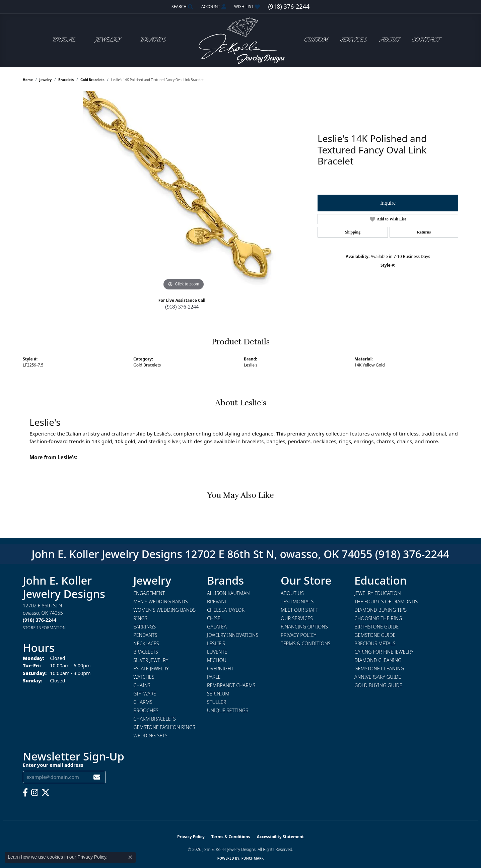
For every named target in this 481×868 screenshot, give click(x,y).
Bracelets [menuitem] (146, 652)
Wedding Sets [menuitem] (150, 736)
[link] (289, 7)
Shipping (353, 232)
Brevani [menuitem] (217, 602)
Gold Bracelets (92, 80)
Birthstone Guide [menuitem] (376, 627)
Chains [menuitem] (142, 685)
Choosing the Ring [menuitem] (378, 618)
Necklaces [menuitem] (146, 643)
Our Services (297, 618)
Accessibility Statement (280, 837)
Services (353, 40)
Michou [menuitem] (217, 660)
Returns (424, 232)
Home (28, 80)
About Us (292, 593)
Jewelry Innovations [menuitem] (233, 635)
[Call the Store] (40, 620)
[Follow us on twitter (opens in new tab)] (46, 793)
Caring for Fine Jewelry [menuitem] (384, 652)
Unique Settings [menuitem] (228, 710)
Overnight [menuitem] (220, 669)
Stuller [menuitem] (217, 702)
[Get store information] (44, 628)
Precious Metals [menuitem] (375, 643)
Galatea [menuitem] (217, 627)
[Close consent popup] (130, 857)
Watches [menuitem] (144, 677)
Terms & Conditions (306, 643)
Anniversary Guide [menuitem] (378, 677)
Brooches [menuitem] (146, 710)
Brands (153, 40)
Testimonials (297, 602)
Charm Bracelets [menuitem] (155, 719)
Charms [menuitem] (143, 702)
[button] (182, 7)
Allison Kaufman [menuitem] (228, 593)
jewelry (45, 80)
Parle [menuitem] (214, 677)
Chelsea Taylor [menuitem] (226, 610)
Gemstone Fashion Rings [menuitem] (164, 727)
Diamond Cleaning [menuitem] (378, 660)
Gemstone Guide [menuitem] (375, 635)
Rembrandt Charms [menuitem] (231, 685)
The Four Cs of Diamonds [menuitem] (386, 602)
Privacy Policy (298, 635)
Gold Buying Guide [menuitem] (378, 685)
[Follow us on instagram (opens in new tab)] (35, 793)
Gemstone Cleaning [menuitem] (379, 669)
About (389, 40)
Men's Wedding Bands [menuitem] (160, 602)
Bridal (64, 40)
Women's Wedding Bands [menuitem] (164, 610)
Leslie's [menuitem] (216, 643)
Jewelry (108, 40)
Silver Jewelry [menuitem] (151, 660)
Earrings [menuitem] (145, 627)
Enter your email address (53, 765)
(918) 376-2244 (182, 307)
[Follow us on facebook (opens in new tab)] (25, 793)
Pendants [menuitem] (145, 635)
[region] (184, 192)
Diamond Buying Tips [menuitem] (381, 610)
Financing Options (304, 627)
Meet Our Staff (299, 610)
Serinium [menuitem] (218, 694)
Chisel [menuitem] (215, 618)
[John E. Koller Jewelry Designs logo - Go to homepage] (240, 40)
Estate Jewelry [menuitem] (151, 669)
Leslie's (251, 365)
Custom (316, 40)
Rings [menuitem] (140, 618)
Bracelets (66, 80)
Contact (426, 40)
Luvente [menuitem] (217, 652)
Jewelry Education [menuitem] (378, 593)
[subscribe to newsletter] (97, 777)
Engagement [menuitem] (149, 593)
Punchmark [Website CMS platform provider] (253, 858)
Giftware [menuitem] (145, 694)
